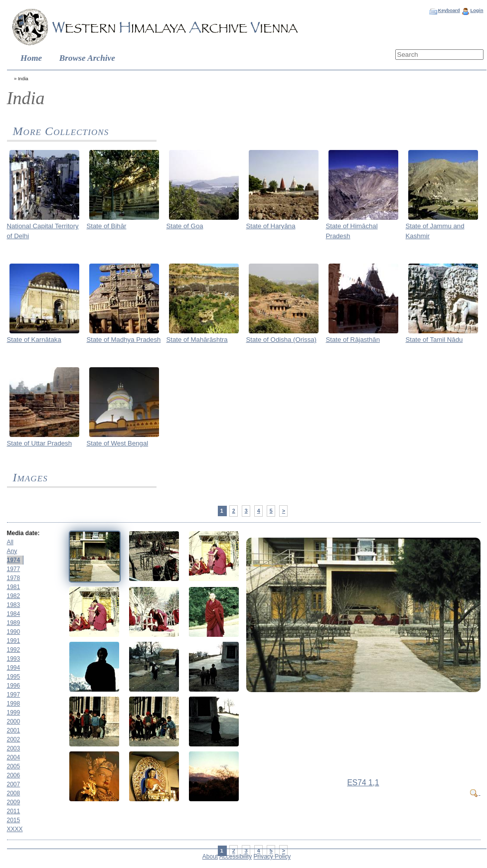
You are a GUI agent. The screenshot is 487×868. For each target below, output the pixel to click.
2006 (14, 775)
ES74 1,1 (363, 783)
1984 (14, 614)
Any (12, 551)
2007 (14, 784)
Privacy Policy (272, 857)
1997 (14, 695)
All (10, 542)
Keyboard (449, 10)
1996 (14, 686)
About (210, 857)
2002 (14, 739)
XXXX (15, 829)
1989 (14, 623)
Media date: (23, 533)
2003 (14, 748)
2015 (14, 820)
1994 (14, 668)
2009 (14, 802)
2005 (14, 766)
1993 (14, 659)
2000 (14, 722)
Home (31, 58)
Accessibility (236, 857)
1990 (14, 632)
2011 (14, 811)
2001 (14, 730)
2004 (14, 757)
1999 (14, 713)
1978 (14, 578)
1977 (14, 569)
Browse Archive (87, 58)
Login (477, 10)
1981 (14, 587)
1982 (14, 596)
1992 (14, 650)
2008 (14, 793)
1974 (14, 560)
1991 (14, 641)
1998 (14, 704)
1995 (14, 677)
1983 (14, 605)
